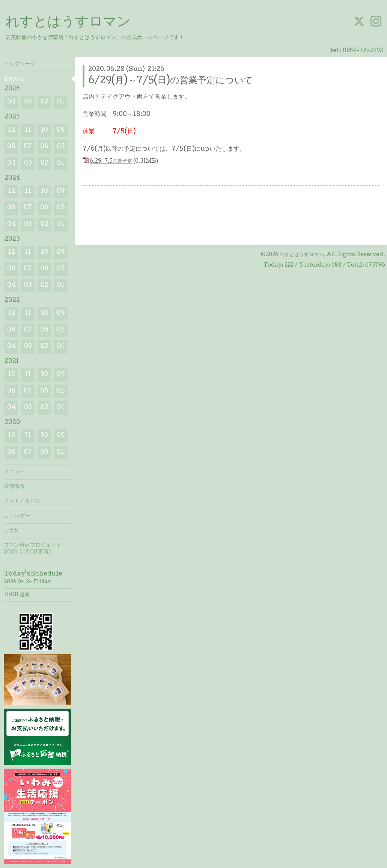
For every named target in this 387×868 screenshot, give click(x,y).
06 (44, 147)
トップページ (20, 64)
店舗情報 (14, 487)
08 (11, 147)
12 (11, 130)
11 (28, 130)
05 (61, 147)
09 (61, 130)
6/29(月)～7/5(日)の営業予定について (171, 81)
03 (28, 102)
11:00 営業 (17, 595)
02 (44, 102)
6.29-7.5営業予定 (111, 162)
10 (44, 130)
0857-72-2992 (363, 51)
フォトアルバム (22, 501)
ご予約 (12, 531)
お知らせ (14, 79)
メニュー (14, 472)
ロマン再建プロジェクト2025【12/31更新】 (33, 549)
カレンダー (17, 516)
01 (61, 102)
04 (11, 102)
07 (28, 147)
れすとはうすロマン (68, 23)
